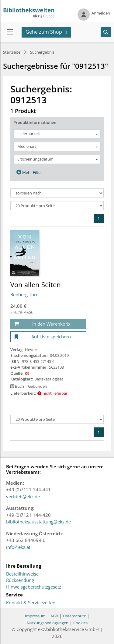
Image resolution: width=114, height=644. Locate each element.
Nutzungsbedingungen (48, 623)
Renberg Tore (24, 294)
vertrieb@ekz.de (23, 496)
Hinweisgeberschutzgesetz (34, 587)
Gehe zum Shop (44, 32)
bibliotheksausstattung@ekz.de (38, 522)
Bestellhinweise (22, 574)
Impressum (35, 616)
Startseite (12, 52)
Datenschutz (74, 616)
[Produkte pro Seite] (57, 206)
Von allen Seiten (36, 284)
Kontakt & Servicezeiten (31, 603)
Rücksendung (20, 580)
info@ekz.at (18, 547)
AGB (54, 616)
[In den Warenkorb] (48, 324)
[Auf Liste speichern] (48, 337)
